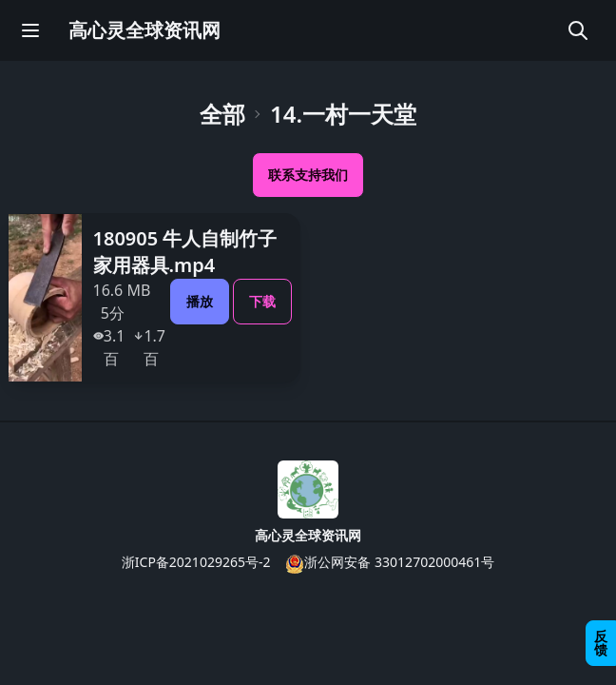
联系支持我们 (308, 175)
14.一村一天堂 (343, 114)
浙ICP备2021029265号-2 (196, 562)
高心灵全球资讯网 (144, 30)
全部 (222, 114)
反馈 (601, 643)
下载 (262, 301)
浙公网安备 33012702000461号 (390, 563)
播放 (200, 301)
